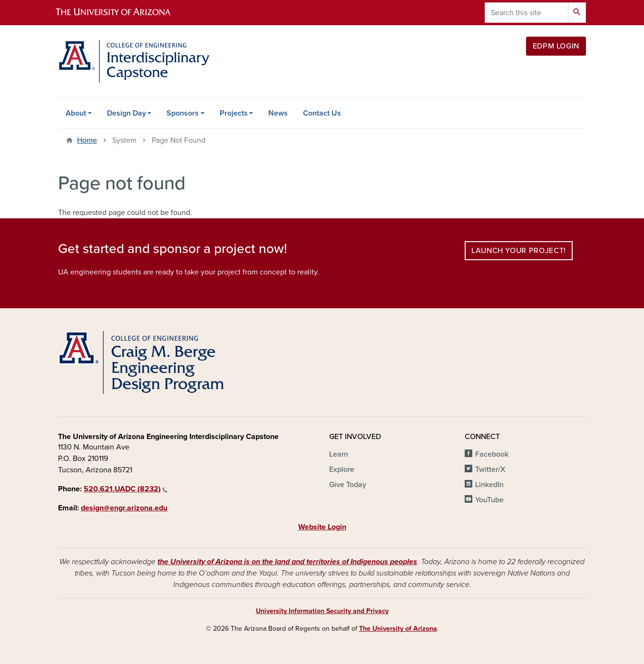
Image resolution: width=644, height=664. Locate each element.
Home (87, 140)
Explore (342, 469)
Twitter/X (490, 469)
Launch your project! (519, 251)
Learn (339, 454)
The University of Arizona (398, 629)
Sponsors (183, 113)
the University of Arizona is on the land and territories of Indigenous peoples (287, 562)
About (76, 113)
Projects (234, 113)
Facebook (492, 454)
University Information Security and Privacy (322, 611)
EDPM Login (556, 46)
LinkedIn (489, 485)
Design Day (127, 113)
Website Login (322, 527)
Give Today (348, 485)
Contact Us (322, 113)
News (278, 113)
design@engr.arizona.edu (124, 508)
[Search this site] (527, 13)
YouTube (489, 500)
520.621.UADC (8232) (126, 489)
